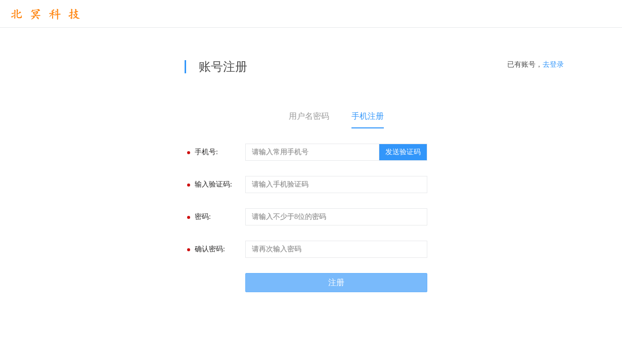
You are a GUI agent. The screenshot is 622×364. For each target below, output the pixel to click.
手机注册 (368, 116)
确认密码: (210, 249)
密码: (203, 217)
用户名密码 (309, 116)
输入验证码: (213, 184)
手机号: (206, 152)
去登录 (553, 64)
